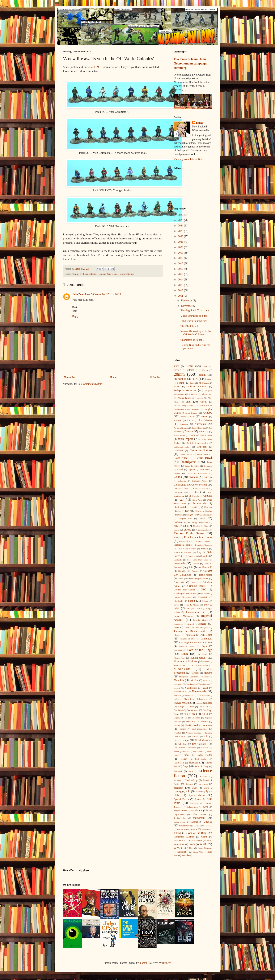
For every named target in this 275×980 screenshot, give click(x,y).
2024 (181, 226)
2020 (181, 247)
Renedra (205, 748)
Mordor (194, 680)
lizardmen (178, 650)
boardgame (189, 462)
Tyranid (194, 822)
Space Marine (197, 795)
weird (204, 837)
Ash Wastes (205, 420)
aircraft (200, 398)
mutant (177, 688)
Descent (208, 507)
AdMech (193, 394)
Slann (194, 788)
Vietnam (205, 829)
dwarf (202, 518)
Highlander (179, 601)
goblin (190, 567)
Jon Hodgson (202, 627)
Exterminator (203, 530)
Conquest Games (201, 488)
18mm (205, 366)
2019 (181, 253)
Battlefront (202, 447)
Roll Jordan (201, 759)
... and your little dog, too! (195, 316)
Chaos (178, 477)
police (183, 729)
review (186, 751)
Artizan (190, 420)
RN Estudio (198, 751)
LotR (185, 654)
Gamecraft (192, 556)
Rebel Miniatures (204, 740)
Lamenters (206, 639)
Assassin (184, 424)
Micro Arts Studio (200, 665)
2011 (181, 296)
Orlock (205, 714)
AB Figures (204, 383)
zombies (182, 852)
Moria (206, 680)
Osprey (177, 718)
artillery (178, 420)
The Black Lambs (190, 326)
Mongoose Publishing (189, 677)
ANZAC (207, 413)
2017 (181, 264)
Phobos (204, 722)
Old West (178, 710)
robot (187, 755)
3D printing (180, 379)
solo (188, 791)
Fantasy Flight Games (189, 533)
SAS (191, 771)
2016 (181, 269)
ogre (192, 707)
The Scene (199, 814)
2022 (181, 236)
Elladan (196, 526)
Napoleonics (191, 688)
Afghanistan (207, 394)
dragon (190, 515)
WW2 (177, 848)
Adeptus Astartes (185, 390)
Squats (198, 799)
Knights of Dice (188, 639)
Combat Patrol (200, 481)
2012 (181, 290)
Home (113, 377)
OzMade (196, 718)
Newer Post (70, 377)
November (187, 306)
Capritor (191, 469)
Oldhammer (193, 710)
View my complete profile (188, 159)
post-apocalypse (200, 729)
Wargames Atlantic (184, 837)
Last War (208, 643)
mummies (178, 684)
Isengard (202, 624)
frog (199, 552)
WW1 (203, 844)
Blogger (166, 963)
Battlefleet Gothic (182, 447)
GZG (97, 67)
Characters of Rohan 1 (192, 340)
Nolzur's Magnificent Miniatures (190, 699)
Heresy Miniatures (182, 597)
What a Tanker (195, 841)
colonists (93, 274)
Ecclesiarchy (180, 522)
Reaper (185, 740)
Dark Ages (197, 500)
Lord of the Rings (200, 650)
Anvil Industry (192, 413)
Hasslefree (191, 593)
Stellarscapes (192, 807)
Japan (187, 627)
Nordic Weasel (182, 703)
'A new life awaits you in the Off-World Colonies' (196, 333)
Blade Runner (186, 454)
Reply (75, 316)
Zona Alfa (198, 852)
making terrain (198, 658)
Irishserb (190, 624)
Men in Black (180, 665)
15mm (75, 274)
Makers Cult (179, 658)
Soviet (199, 792)
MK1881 (195, 673)
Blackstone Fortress (201, 450)
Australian (200, 424)
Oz (186, 718)
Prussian (195, 736)
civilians (84, 274)
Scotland (203, 776)
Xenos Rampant (205, 848)
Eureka (188, 530)
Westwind (179, 841)
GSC (203, 590)
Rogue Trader (204, 755)
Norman (199, 703)
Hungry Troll (194, 608)
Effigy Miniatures (200, 522)
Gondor (195, 571)
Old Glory (204, 707)
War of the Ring (197, 833)
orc (194, 714)
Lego (204, 646)
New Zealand (203, 695)
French (204, 549)
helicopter (205, 593)
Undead (208, 822)
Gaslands (178, 560)
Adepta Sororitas (197, 387)
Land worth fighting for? (194, 321)
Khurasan (190, 635)
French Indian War (183, 552)
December (187, 301)
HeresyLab (203, 597)
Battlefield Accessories (197, 443)
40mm (209, 379)
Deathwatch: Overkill (186, 507)
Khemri (177, 635)
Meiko (206, 662)
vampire (193, 829)
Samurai (178, 771)
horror (176, 605)
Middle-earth (182, 669)
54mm (180, 383)
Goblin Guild (206, 567)
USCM (198, 826)
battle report (185, 439)
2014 (181, 280)
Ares (192, 417)
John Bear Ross (81, 294)
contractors (179, 492)
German (196, 564)
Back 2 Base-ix (198, 428)
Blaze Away (203, 454)
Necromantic (180, 692)
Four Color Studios (187, 549)
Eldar (176, 526)
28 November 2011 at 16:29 (106, 294)
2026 (181, 215)
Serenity (177, 780)
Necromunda (199, 691)
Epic (206, 526)
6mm (192, 383)
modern (208, 673)
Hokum (205, 601)
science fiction (127, 274)
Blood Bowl (204, 458)
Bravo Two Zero (192, 466)
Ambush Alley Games (183, 405)
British (180, 469)
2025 (181, 220)
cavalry (177, 473)
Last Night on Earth (189, 643)
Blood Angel (181, 458)
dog (210, 511)
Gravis (180, 578)
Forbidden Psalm (182, 545)
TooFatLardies (180, 818)
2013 (181, 285)
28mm (179, 374)
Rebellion (182, 744)
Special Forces (181, 799)
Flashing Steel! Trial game (195, 310)
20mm (191, 370)
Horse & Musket (192, 605)
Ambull (203, 402)
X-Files (190, 848)
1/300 (177, 366)
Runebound (179, 763)
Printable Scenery (193, 733)
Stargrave (194, 803)
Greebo (194, 582)
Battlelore (179, 450)
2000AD (178, 370)
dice (179, 511)
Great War (179, 582)
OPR (186, 714)
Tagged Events (180, 811)
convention (193, 492)
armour (205, 417)
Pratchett (178, 733)
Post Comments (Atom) (90, 384)
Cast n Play (204, 469)
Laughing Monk (187, 646)
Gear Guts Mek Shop (198, 560)
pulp (206, 736)
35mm (202, 375)
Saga (186, 766)
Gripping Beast (196, 586)
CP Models (194, 496)
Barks (200, 123)
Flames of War (186, 541)
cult (182, 500)
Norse (209, 703)
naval (205, 688)
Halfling (178, 593)
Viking (177, 833)
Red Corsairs (199, 744)
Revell (177, 751)
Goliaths (182, 571)
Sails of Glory (201, 766)
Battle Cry (204, 432)
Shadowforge (192, 780)
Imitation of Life (196, 612)
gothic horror (205, 575)
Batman (189, 431)
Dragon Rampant (205, 515)
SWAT (205, 807)
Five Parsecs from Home (198, 537)
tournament (199, 818)
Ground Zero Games (109, 274)
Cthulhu (208, 496)
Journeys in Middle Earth (190, 631)
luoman (143, 963)
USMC (209, 826)
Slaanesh (179, 788)
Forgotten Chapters (204, 545)
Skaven (189, 784)
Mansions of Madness (186, 662)
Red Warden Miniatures (185, 748)
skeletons (203, 784)
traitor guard (180, 822)
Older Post (156, 377)
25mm (205, 370)
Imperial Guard (200, 620)
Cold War (208, 477)
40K (195, 379)
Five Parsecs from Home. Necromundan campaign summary (190, 63)
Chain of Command (197, 473)
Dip (187, 511)
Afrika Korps (184, 398)
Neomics (189, 695)
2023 (181, 231)
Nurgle (181, 707)
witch (192, 844)
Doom (180, 515)
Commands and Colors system (190, 485)
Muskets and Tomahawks (198, 684)
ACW (177, 387)
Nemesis (178, 695)
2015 (181, 274)
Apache (182, 417)
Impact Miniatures (184, 616)
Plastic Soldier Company (198, 725)
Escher (177, 530)
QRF (176, 740)
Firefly (177, 537)
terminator (197, 810)
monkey (205, 677)
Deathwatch (199, 504)
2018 (181, 258)
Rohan (184, 759)
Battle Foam (179, 435)
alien (189, 402)
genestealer (180, 563)
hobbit (192, 601)
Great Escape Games (198, 578)
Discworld (200, 511)
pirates (177, 725)
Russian (193, 763)
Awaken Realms (181, 428)
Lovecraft (203, 654)
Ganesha (204, 556)
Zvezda (185, 855)
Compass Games (181, 488)
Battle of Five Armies (201, 435)
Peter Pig (191, 722)
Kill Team (206, 635)
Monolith (179, 680)
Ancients (195, 409)
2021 (181, 242)
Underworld (185, 826)
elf (185, 526)
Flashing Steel (203, 541)
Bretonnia (208, 466)
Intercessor (178, 624)
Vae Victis (181, 829)
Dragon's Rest (185, 519)
